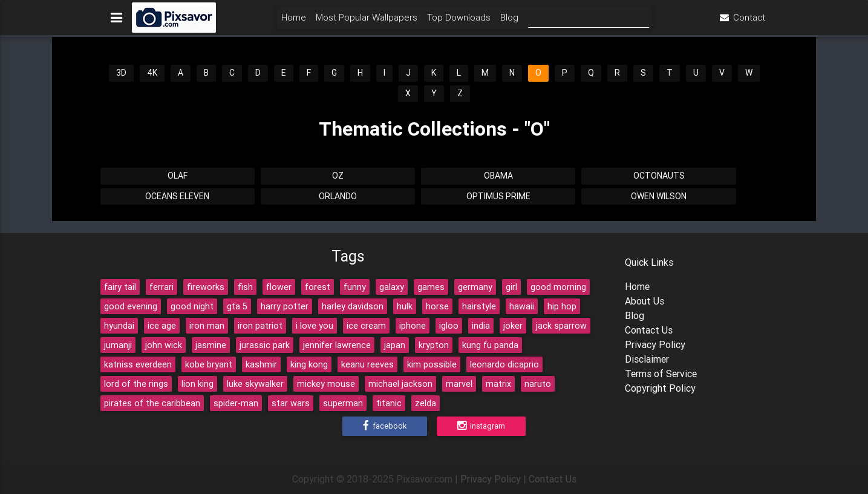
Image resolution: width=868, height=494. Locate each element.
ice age (162, 326)
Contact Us (649, 330)
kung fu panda (490, 345)
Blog (509, 22)
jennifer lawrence (337, 345)
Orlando (338, 196)
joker (513, 326)
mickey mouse (326, 384)
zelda (426, 403)
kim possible (432, 364)
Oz (338, 176)
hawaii (522, 306)
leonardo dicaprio (504, 364)
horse (437, 306)
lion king (197, 384)
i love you (315, 326)
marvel (459, 384)
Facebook (385, 426)
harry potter (285, 306)
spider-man (236, 403)
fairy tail (120, 287)
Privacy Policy (655, 344)
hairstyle (479, 306)
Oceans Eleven (177, 196)
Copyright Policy (660, 388)
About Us (644, 301)
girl (511, 287)
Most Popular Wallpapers (367, 22)
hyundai (119, 326)
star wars (291, 403)
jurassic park (265, 345)
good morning (558, 287)
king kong (309, 364)
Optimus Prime (498, 196)
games (431, 287)
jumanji (118, 345)
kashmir (261, 364)
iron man (207, 326)
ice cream (366, 326)
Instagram (481, 426)
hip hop (562, 306)
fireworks (206, 287)
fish (245, 287)
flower (279, 287)
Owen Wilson (659, 196)
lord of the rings (136, 384)
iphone (413, 326)
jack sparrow (561, 326)
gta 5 (237, 306)
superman (343, 403)
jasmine (211, 345)
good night (192, 306)
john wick (164, 345)
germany (475, 287)
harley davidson (353, 306)
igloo (449, 326)
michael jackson (400, 384)
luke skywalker (255, 384)
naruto (538, 384)
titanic (389, 403)
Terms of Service (661, 374)
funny (355, 287)
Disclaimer (647, 359)
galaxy (392, 287)
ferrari (162, 287)
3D (121, 73)
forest (318, 287)
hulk (405, 306)
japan (395, 345)
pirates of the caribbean (152, 403)
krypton (434, 345)
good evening (131, 306)
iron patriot (260, 326)
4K (152, 73)
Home (294, 22)
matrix (498, 384)
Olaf (178, 176)
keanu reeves (367, 364)
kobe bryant (209, 364)
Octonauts (659, 176)
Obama (498, 176)
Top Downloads (459, 22)
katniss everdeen (138, 364)
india (481, 326)
